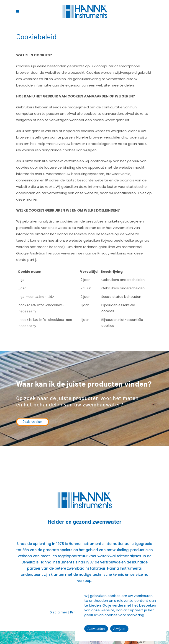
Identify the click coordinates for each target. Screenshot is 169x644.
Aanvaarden (96, 629)
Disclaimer (58, 612)
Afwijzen (119, 629)
